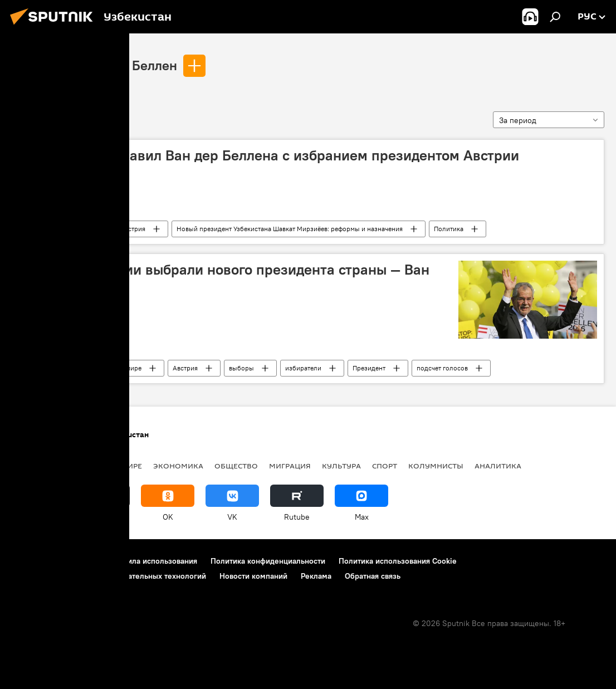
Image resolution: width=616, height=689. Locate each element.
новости (30, 466)
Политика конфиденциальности (268, 561)
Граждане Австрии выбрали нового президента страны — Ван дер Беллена (224, 278)
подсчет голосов (442, 368)
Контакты (79, 561)
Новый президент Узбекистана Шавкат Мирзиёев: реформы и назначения (290, 229)
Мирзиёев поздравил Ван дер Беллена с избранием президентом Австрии (269, 155)
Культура (341, 466)
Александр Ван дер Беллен (94, 65)
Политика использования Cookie (398, 561)
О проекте (30, 561)
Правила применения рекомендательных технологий (109, 576)
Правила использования (153, 561)
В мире (131, 368)
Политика (449, 229)
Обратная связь (373, 576)
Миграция (290, 466)
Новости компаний (253, 576)
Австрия (133, 229)
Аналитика (498, 466)
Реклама (316, 576)
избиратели (303, 368)
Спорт (385, 466)
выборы (241, 368)
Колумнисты (436, 466)
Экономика (178, 466)
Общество (236, 466)
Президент (369, 368)
